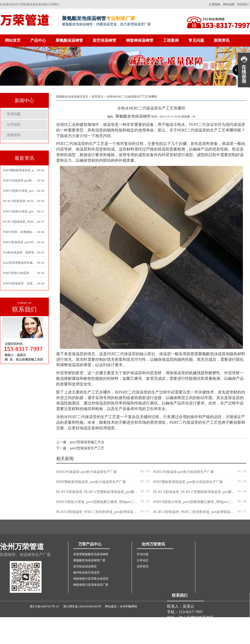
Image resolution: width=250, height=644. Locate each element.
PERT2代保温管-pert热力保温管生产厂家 (20, 181)
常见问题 (196, 40)
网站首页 (13, 40)
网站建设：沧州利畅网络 (121, 606)
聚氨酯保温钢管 (69, 40)
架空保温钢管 (104, 40)
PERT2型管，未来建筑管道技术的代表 (20, 232)
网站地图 (229, 4)
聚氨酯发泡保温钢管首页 (72, 97)
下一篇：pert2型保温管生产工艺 (80, 448)
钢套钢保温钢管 (140, 40)
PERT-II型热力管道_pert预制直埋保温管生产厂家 (20, 211)
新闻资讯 (222, 40)
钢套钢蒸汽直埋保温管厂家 (91, 585)
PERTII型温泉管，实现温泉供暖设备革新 (20, 283)
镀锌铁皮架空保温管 (86, 573)
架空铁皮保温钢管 (85, 566)
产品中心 (38, 40)
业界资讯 (14, 135)
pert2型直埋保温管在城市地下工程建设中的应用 (20, 263)
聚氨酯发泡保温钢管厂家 (89, 560)
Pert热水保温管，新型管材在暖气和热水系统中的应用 (20, 252)
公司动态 (14, 125)
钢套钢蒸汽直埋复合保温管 (91, 579)
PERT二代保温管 (203, 125)
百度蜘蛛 (215, 4)
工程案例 (171, 40)
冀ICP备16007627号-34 (44, 606)
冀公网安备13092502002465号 (82, 606)
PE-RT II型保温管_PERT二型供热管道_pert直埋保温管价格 (20, 222)
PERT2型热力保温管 (16, 273)
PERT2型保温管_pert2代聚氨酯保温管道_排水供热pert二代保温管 (20, 242)
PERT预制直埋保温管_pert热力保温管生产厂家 (20, 170)
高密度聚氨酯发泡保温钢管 (91, 554)
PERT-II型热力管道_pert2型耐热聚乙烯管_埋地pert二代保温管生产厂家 (20, 191)
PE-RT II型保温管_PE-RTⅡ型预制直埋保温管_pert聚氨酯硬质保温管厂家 (20, 201)
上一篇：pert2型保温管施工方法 (80, 442)
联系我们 (243, 4)
